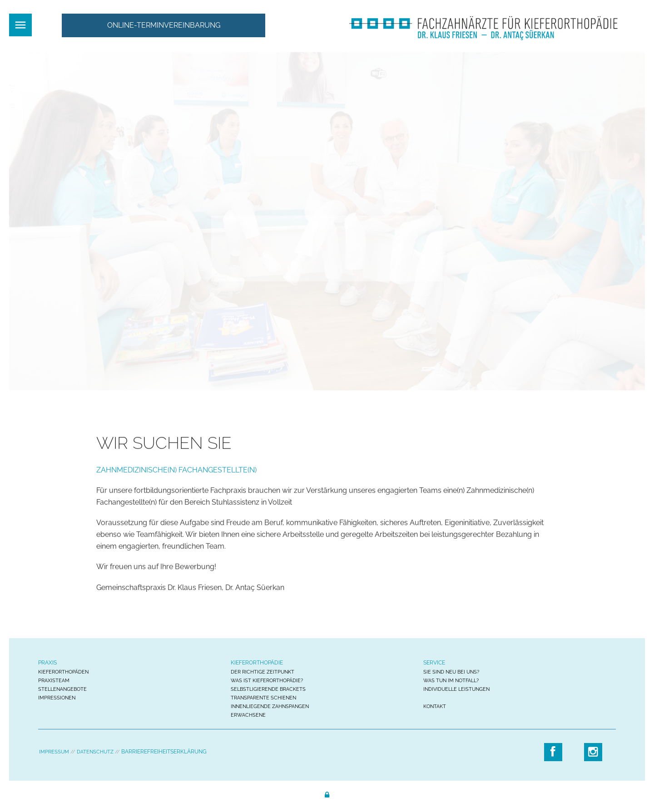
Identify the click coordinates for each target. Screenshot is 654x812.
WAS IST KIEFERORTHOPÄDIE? (267, 681)
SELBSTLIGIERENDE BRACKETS (268, 689)
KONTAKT (435, 706)
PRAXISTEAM (54, 681)
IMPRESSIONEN (57, 698)
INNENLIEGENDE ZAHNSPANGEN (270, 706)
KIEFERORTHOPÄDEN (63, 672)
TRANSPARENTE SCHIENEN (263, 698)
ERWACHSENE (248, 715)
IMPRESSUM (54, 752)
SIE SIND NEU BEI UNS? (451, 672)
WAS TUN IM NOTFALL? (451, 681)
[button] (163, 25)
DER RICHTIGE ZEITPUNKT (263, 672)
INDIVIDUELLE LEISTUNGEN (456, 689)
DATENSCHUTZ (95, 752)
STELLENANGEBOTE (62, 689)
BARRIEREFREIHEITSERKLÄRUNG (164, 752)
